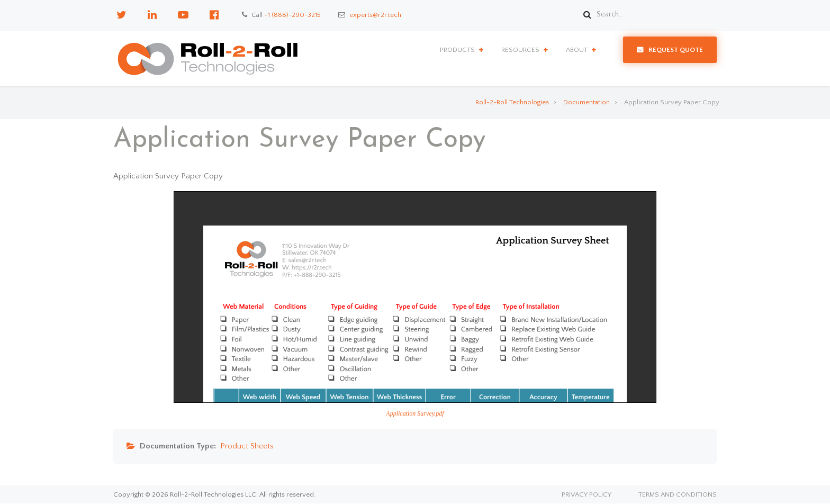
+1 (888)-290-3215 (292, 15)
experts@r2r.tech (375, 15)
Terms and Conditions (678, 495)
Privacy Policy (587, 495)
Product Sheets (247, 446)
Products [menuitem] (457, 50)
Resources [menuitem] (520, 50)
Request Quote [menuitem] (676, 50)
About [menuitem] (577, 50)
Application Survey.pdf (415, 413)
